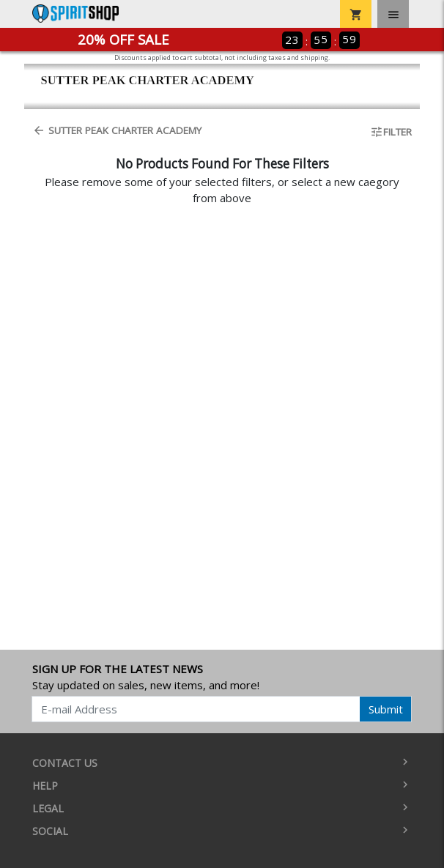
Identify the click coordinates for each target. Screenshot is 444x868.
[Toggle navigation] (393, 14)
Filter (391, 132)
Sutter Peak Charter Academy (117, 130)
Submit (386, 709)
